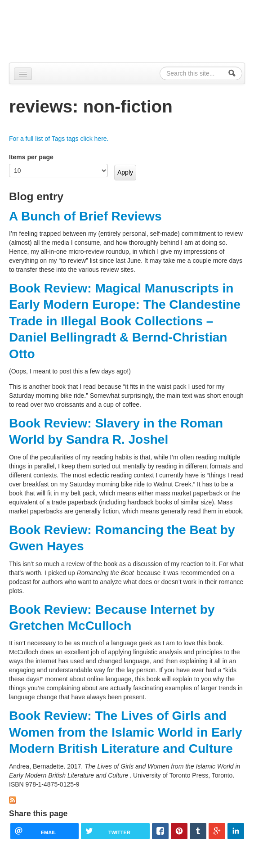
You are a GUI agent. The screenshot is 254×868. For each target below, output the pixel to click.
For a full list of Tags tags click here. (59, 139)
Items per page (31, 157)
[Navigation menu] (23, 74)
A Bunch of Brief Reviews (85, 216)
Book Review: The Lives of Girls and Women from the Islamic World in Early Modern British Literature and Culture (126, 732)
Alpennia (55, 30)
